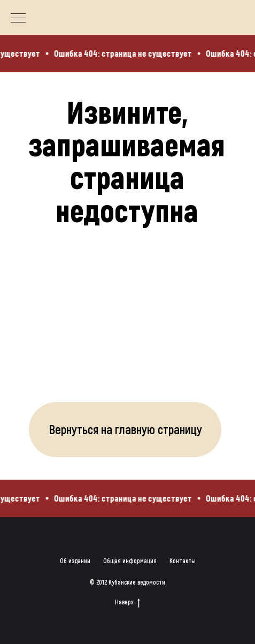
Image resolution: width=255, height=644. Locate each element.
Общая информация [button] (130, 560)
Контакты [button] (183, 560)
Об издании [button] (75, 560)
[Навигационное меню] (18, 19)
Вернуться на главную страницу (125, 429)
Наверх (127, 602)
